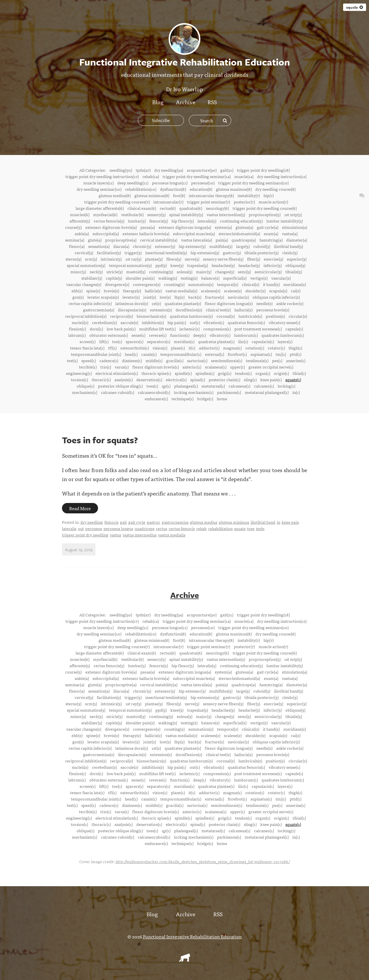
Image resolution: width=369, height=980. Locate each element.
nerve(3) (192, 259)
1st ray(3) (133, 259)
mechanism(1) (85, 392)
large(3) (243, 246)
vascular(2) (281, 278)
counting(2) (174, 284)
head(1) (131, 354)
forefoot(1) (237, 354)
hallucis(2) (243, 310)
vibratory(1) (220, 335)
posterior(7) (244, 202)
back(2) (195, 297)
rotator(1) (276, 348)
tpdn (260, 528)
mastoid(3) (136, 272)
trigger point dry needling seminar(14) (197, 176)
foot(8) (179, 195)
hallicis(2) (153, 291)
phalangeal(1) (186, 386)
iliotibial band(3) (288, 246)
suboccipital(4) (106, 233)
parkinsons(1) (229, 392)
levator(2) (131, 297)
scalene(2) (233, 291)
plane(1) (178, 348)
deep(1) (199, 335)
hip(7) (269, 195)
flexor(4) (77, 246)
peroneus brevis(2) (273, 310)
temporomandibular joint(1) (96, 354)
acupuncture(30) (202, 170)
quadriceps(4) (244, 240)
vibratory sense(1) (284, 322)
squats (355, 7)
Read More (80, 508)
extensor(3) (165, 246)
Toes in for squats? (100, 440)
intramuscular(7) (168, 202)
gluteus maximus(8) (234, 189)
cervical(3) (84, 253)
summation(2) (201, 284)
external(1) (214, 354)
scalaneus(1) (216, 367)
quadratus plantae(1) (216, 341)
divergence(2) (117, 284)
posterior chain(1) (224, 379)
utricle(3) (114, 272)
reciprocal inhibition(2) (86, 316)
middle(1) (154, 360)
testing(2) (189, 278)
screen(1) (87, 341)
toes (251, 528)
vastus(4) (290, 233)
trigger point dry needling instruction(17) (102, 176)
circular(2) (298, 316)
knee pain (290, 522)
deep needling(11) (133, 183)
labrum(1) (77, 335)
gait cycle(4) (268, 227)
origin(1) (281, 373)
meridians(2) (295, 284)
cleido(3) (290, 253)
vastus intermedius (140, 535)
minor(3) (78, 272)
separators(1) (159, 341)
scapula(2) (278, 291)
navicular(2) (238, 297)
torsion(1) (79, 379)
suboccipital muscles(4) (194, 233)
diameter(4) (297, 240)
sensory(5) (156, 214)
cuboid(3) (262, 246)
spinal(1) (198, 379)
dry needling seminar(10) (99, 189)
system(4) (223, 227)
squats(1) (293, 379)
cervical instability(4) (159, 240)
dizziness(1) (132, 360)
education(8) (201, 189)
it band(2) (271, 284)
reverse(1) (158, 335)
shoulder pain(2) (140, 278)
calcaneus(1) (239, 386)
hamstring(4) (271, 240)
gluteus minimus (234, 522)
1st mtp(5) (293, 214)
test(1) (72, 360)
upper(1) (237, 367)
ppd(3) (161, 265)
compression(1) (217, 329)
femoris (111, 522)
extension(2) (161, 310)
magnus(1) (232, 348)
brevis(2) (111, 291)
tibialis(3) (294, 272)
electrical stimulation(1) (117, 373)
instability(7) (249, 195)
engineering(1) (79, 373)
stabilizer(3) (92, 278)
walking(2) (168, 278)
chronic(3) (142, 246)
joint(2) (150, 297)
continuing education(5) (241, 221)
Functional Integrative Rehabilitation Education (192, 936)
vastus (115, 535)
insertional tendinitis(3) (166, 253)
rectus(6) (168, 208)
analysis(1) (124, 379)
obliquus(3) (295, 265)
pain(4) (222, 240)
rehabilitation (220, 528)
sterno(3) (73, 259)
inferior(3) (273, 265)
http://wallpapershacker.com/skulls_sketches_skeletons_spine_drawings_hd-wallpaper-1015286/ (203, 861)
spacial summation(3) (86, 265)
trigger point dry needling (85, 535)
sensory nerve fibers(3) (223, 259)
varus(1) (122, 367)
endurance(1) (156, 399)
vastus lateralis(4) (196, 240)
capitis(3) (114, 278)
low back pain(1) (121, 329)
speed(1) (89, 360)
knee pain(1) (271, 379)
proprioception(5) (265, 214)
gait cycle (137, 522)
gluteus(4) (244, 227)
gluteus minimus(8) (152, 195)
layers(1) (285, 341)
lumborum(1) (246, 335)
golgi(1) (225, 373)
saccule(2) (129, 322)
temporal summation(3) (130, 265)
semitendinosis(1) (227, 360)
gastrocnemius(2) (99, 310)
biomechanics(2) (151, 316)
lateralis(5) (207, 221)
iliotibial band (263, 522)
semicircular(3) (268, 272)
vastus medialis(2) (181, 291)
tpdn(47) (143, 170)
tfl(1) (112, 348)
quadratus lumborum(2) (191, 316)
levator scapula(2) (103, 297)
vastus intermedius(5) (226, 214)
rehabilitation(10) (141, 189)
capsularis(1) (263, 341)
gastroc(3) (232, 253)
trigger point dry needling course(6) (265, 208)
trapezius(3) (197, 265)
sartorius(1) (197, 360)
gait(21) (227, 170)
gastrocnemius (175, 522)
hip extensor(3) (192, 246)
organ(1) (263, 373)
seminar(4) (75, 240)
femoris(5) (159, 221)
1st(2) (156, 303)
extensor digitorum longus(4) (185, 227)
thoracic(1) (101, 379)
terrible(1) (88, 367)
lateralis (69, 528)
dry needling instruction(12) (282, 176)
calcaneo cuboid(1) (117, 392)
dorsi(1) (96, 329)
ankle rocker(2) (290, 303)
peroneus (94, 528)
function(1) (180, 335)
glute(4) (95, 240)
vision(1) (160, 348)
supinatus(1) (261, 354)
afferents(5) (80, 221)
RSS (212, 102)
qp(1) (166, 386)
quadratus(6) (191, 208)
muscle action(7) (273, 202)
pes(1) (277, 360)
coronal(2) (226, 316)
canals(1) (149, 354)
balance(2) (210, 278)
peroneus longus (118, 528)
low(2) (165, 297)
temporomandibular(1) (181, 354)
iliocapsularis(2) (132, 310)
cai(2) (296, 291)
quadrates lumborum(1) (283, 335)
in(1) (296, 392)
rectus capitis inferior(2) (90, 303)
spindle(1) (183, 373)
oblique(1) (85, 386)
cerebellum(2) (104, 322)
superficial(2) (235, 278)
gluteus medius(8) (115, 195)
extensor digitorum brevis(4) (111, 227)
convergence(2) (147, 284)
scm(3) (91, 259)
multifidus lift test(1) (157, 329)
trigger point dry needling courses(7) (117, 202)
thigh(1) (295, 348)
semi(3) (244, 272)
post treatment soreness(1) (258, 329)
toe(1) (117, 341)
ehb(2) (77, 291)
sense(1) (138, 335)
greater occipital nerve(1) (271, 367)
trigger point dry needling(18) (263, 170)
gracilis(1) (175, 360)
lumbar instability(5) (285, 221)
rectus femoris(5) (109, 221)
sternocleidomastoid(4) (239, 233)
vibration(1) (214, 322)
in (278, 522)
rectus (162, 528)
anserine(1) (296, 360)
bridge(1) (205, 399)
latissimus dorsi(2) (132, 303)
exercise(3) (273, 259)
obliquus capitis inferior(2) (276, 297)
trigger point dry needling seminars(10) (253, 183)
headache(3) (249, 265)
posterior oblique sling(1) (120, 386)
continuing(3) (161, 272)
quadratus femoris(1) (246, 322)
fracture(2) (214, 297)
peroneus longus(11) (170, 183)
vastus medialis (172, 535)
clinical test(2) (218, 310)
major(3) (204, 272)
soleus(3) (184, 272)
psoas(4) (148, 227)
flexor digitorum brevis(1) (156, 367)
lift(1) (104, 341)
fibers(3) (174, 259)
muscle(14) (244, 176)
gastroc (154, 522)
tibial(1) (299, 373)
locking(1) (286, 386)
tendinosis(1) (257, 360)
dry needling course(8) (275, 189)
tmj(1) (281, 354)
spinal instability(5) (186, 214)
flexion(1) (77, 329)
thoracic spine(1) (156, 373)
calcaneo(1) (264, 386)
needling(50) (121, 170)
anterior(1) (192, 367)
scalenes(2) (211, 291)
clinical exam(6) (142, 208)
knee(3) (177, 265)
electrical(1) (176, 379)
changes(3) (225, 272)
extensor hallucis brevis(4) (146, 233)
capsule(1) (294, 329)
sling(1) (250, 379)
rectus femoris (182, 528)
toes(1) (152, 386)
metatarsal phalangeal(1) (267, 392)
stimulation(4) (294, 227)
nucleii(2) (80, 322)
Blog (158, 102)
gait (123, 522)
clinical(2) (251, 284)
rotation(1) (255, 348)
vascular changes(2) (84, 284)
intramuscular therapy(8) (211, 195)
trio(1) (106, 367)
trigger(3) (133, 253)
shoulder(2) (255, 291)
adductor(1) (209, 348)
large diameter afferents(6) (100, 208)
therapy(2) (132, 291)
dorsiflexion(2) (189, 310)
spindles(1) (205, 373)
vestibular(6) (132, 214)
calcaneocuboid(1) (154, 392)
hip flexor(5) (183, 221)
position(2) (275, 316)
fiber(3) (254, 259)
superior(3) (297, 259)
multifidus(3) (221, 246)
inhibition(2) (153, 322)
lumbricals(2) (250, 316)
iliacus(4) (121, 246)
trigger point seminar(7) (209, 202)
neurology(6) (217, 208)
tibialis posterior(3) (261, 253)
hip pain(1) (177, 322)
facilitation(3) (109, 253)
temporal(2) (228, 284)
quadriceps (145, 528)
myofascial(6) (105, 214)
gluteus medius (204, 522)
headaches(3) (223, 265)
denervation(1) (149, 379)
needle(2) (264, 303)
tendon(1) (243, 373)
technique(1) (182, 399)
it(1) (192, 348)
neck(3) (96, 272)
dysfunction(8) (173, 189)
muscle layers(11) (98, 183)
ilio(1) (243, 341)
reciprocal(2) (122, 316)
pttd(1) (295, 354)
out (81, 528)
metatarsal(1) (213, 386)
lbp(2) (179, 297)
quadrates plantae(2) (183, 303)
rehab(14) (151, 176)
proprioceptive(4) (121, 240)
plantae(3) (154, 259)
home (222, 399)
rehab (202, 528)
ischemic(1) (189, 329)
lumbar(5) (137, 221)
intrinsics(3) (111, 259)
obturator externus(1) (109, 335)
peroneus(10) (203, 183)
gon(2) (78, 297)
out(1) (195, 322)
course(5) (73, 227)
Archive (186, 102)
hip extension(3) (205, 253)
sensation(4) (99, 246)
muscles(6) (80, 214)
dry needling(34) (169, 170)
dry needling (92, 522)
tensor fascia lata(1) (87, 348)
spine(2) (93, 291)
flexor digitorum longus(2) (229, 303)
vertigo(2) (259, 278)
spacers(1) (134, 341)
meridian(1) (184, 341)
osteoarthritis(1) (134, 348)
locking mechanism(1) (194, 392)
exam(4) (271, 233)
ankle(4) (82, 233)
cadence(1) (109, 360)
